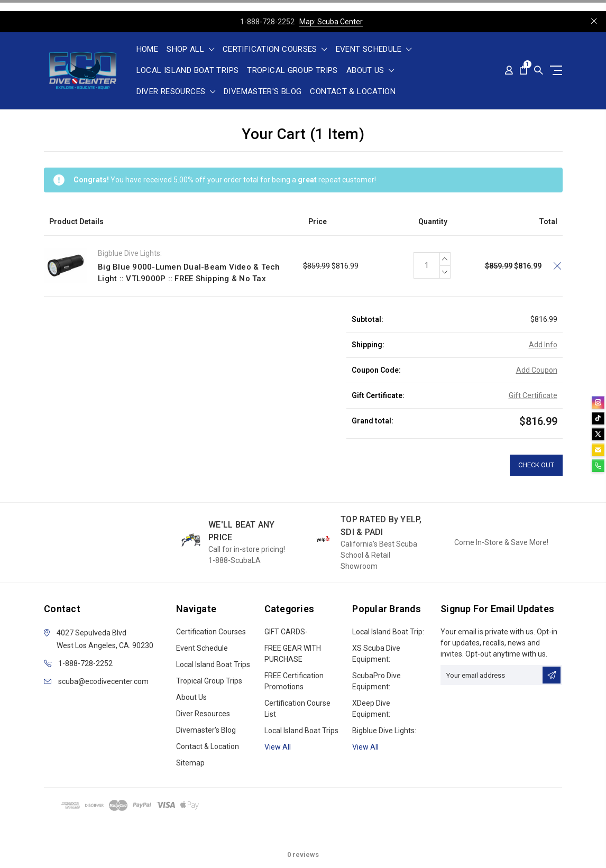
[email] (598, 450)
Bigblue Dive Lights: (384, 731)
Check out (536, 465)
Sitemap (190, 763)
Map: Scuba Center (331, 22)
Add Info (543, 345)
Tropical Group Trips (292, 71)
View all (278, 747)
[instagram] (598, 402)
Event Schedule (374, 50)
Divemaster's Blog (263, 92)
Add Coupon (537, 370)
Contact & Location (353, 92)
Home (148, 50)
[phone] (598, 466)
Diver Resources (176, 92)
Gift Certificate (533, 395)
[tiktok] (598, 418)
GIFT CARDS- (286, 632)
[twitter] (598, 434)
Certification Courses (275, 50)
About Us (370, 71)
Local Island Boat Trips (188, 71)
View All (365, 747)
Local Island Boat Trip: (388, 632)
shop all (190, 50)
